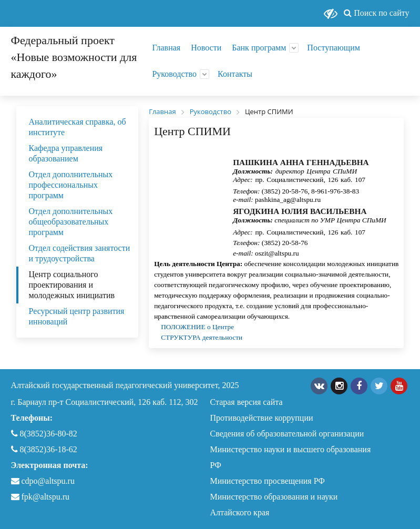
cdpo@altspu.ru (48, 481)
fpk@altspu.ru (40, 497)
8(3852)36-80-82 (44, 434)
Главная (166, 48)
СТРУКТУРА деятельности (202, 337)
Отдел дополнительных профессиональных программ (71, 185)
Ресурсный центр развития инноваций (77, 316)
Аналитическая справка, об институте (78, 127)
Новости (206, 48)
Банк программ (259, 48)
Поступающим (333, 48)
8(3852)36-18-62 (44, 449)
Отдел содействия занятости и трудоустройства (80, 253)
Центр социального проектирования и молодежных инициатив (72, 285)
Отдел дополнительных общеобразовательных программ (71, 222)
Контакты (235, 74)
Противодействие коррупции (262, 418)
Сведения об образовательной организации (287, 434)
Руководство (174, 74)
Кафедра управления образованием (66, 153)
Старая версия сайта (247, 402)
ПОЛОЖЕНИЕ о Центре (198, 327)
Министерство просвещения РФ (268, 481)
